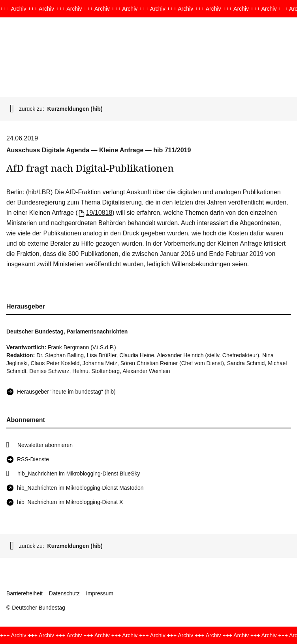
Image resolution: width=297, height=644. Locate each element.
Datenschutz (64, 593)
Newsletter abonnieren (45, 445)
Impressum (100, 593)
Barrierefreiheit (24, 593)
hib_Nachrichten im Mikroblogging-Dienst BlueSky (79, 474)
